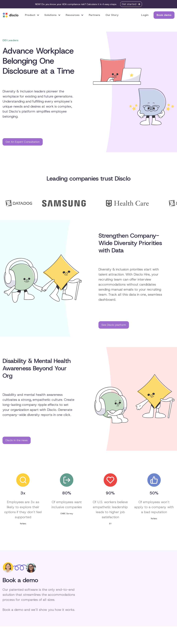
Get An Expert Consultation (23, 142)
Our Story (112, 15)
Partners (94, 15)
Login (145, 15)
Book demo (164, 15)
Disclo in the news (17, 440)
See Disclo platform (114, 325)
